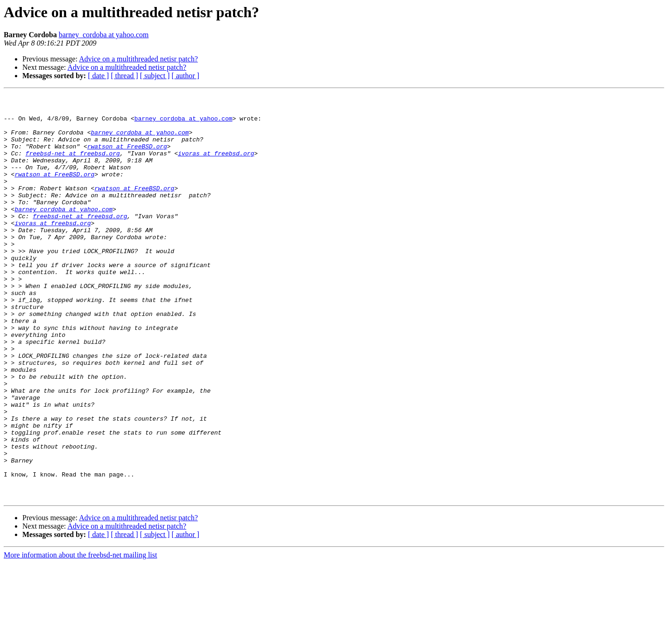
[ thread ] (124, 76)
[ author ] (186, 76)
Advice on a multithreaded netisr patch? (138, 59)
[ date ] (98, 76)
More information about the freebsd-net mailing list (80, 636)
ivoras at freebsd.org (216, 166)
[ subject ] (155, 76)
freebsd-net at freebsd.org (73, 166)
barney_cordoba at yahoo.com (104, 35)
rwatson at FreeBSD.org (127, 157)
